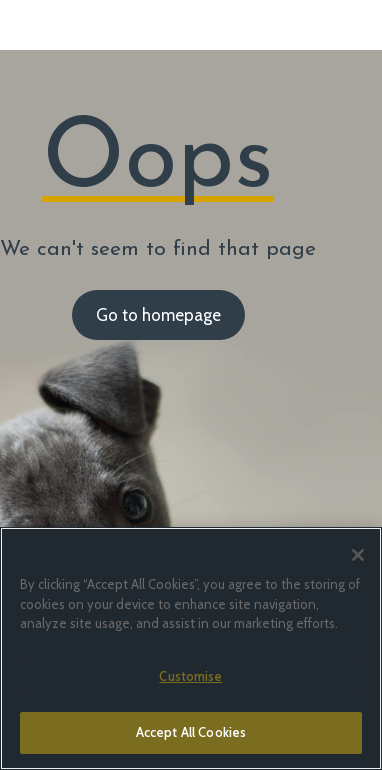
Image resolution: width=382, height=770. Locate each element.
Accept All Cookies (191, 732)
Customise (190, 676)
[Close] (358, 555)
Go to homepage (158, 315)
